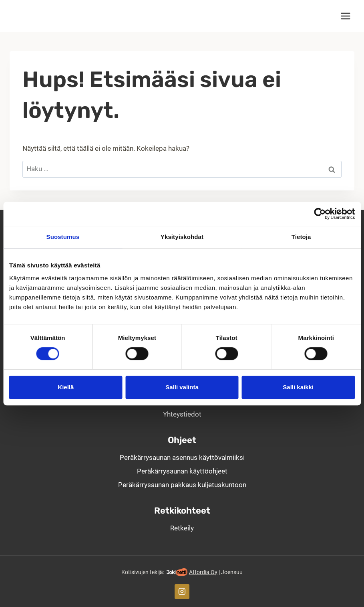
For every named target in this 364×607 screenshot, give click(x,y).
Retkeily (182, 528)
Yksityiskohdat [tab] (182, 237)
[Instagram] (182, 592)
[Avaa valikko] (345, 16)
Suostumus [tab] (63, 237)
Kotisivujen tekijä (142, 572)
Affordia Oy (203, 572)
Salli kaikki (298, 387)
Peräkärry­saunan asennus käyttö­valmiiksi (182, 457)
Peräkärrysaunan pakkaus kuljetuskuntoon (182, 485)
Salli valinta (182, 387)
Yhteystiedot (182, 414)
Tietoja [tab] (301, 237)
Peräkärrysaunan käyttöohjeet (182, 471)
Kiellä (66, 387)
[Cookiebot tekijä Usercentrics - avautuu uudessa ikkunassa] (320, 214)
